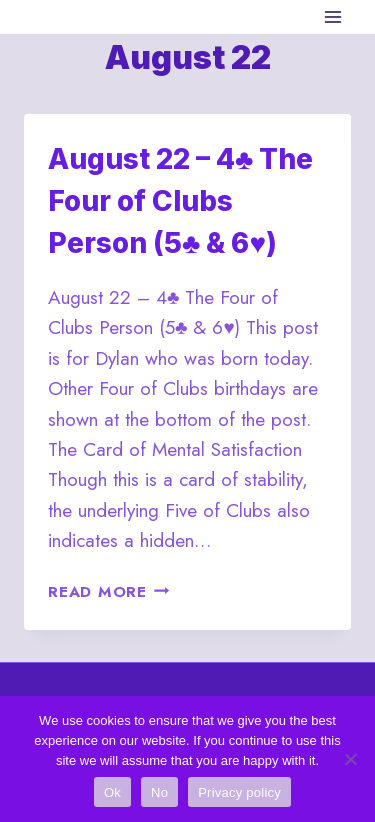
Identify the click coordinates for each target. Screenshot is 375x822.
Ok (112, 792)
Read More (109, 592)
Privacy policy (239, 792)
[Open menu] (332, 16)
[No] (350, 759)
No (159, 792)
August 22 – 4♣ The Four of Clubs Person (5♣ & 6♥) (180, 201)
